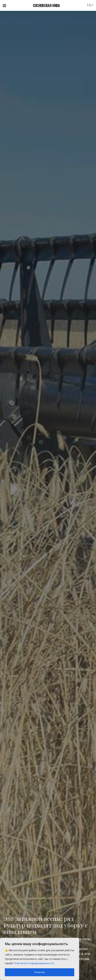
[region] (40, 959)
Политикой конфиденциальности (34, 963)
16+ (90, 5)
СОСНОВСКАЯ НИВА (46, 5)
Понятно (40, 972)
